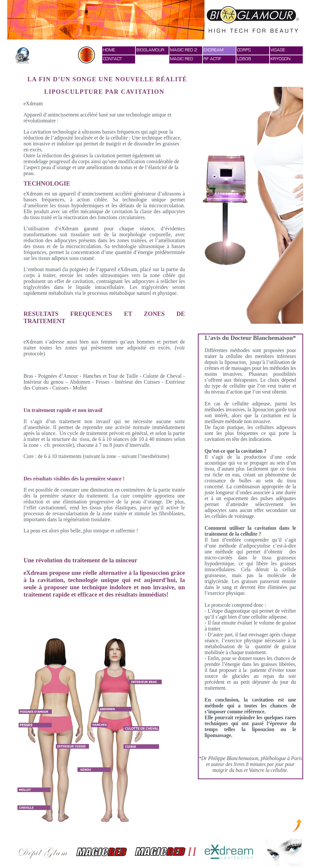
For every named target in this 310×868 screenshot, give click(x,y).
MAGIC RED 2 (184, 50)
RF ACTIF (212, 59)
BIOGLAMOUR (150, 50)
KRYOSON (281, 59)
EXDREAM (214, 50)
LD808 (244, 59)
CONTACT (112, 59)
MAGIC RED (181, 59)
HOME (109, 50)
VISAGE (278, 50)
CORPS (244, 50)
